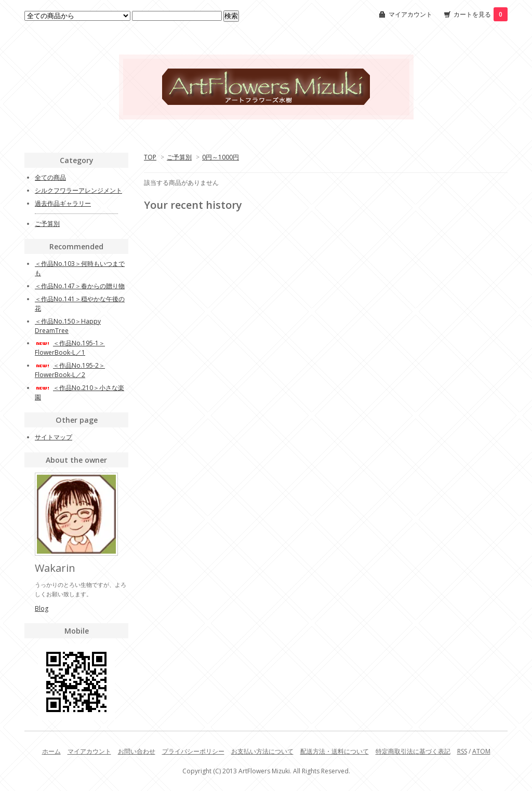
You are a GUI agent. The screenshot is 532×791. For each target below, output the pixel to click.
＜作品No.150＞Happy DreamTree (68, 326)
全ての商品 (50, 177)
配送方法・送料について (335, 751)
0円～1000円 (221, 157)
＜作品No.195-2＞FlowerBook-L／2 (70, 370)
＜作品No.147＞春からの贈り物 (80, 286)
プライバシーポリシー (193, 751)
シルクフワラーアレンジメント (78, 190)
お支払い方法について (262, 751)
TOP (150, 157)
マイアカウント (410, 14)
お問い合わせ (137, 751)
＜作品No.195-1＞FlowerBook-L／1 (70, 348)
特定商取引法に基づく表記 (413, 751)
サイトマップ (54, 437)
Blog (42, 608)
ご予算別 (179, 157)
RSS (462, 751)
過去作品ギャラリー (63, 203)
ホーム (51, 751)
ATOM (481, 751)
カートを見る (481, 14)
